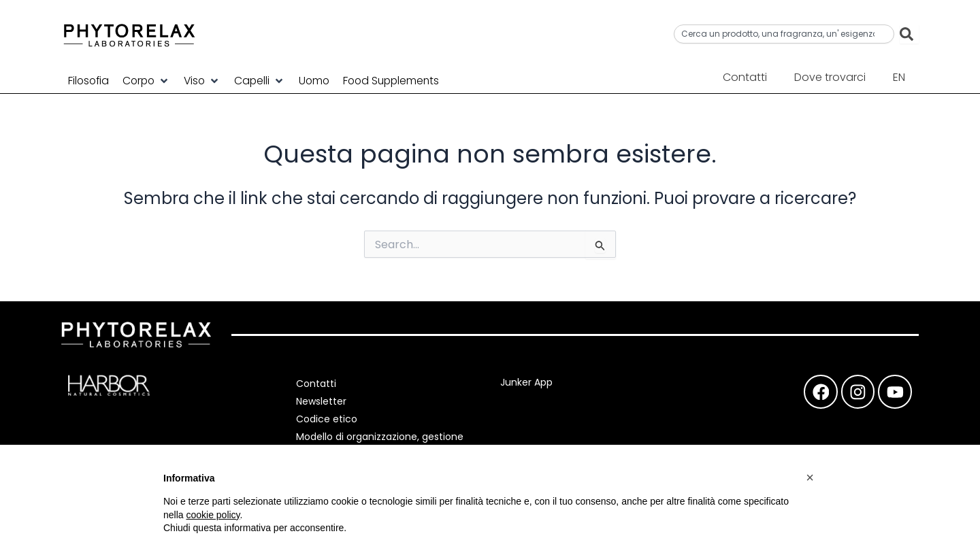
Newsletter (323, 401)
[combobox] (784, 34)
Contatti (745, 77)
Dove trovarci (830, 77)
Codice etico (329, 419)
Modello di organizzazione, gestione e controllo (382, 443)
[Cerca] (909, 34)
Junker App (526, 382)
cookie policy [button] (213, 515)
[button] (149, 80)
